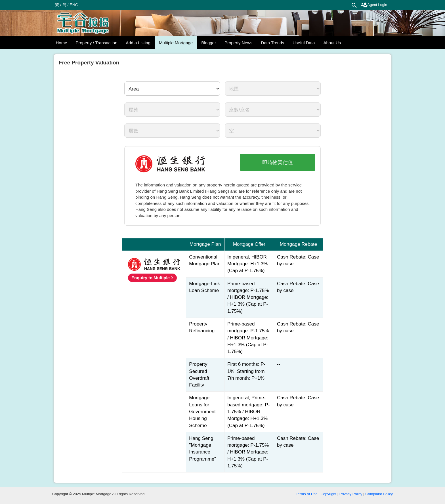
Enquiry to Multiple (151, 278)
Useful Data (304, 43)
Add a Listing (138, 43)
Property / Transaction (97, 43)
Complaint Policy (379, 494)
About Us (332, 43)
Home (62, 43)
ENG (74, 5)
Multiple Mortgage (176, 43)
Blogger (209, 43)
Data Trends (272, 43)
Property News (238, 43)
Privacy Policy (351, 494)
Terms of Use (307, 494)
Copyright (328, 494)
